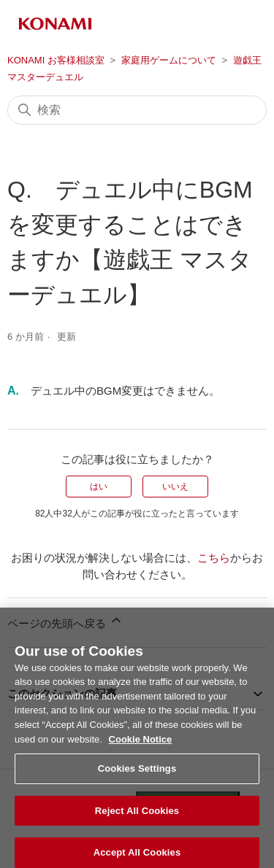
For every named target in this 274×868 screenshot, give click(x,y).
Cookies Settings (137, 774)
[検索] (137, 110)
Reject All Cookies (137, 816)
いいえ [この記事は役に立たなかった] (175, 487)
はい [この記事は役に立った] (99, 487)
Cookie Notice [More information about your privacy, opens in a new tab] (141, 744)
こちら (214, 558)
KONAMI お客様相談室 (56, 60)
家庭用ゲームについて (169, 60)
